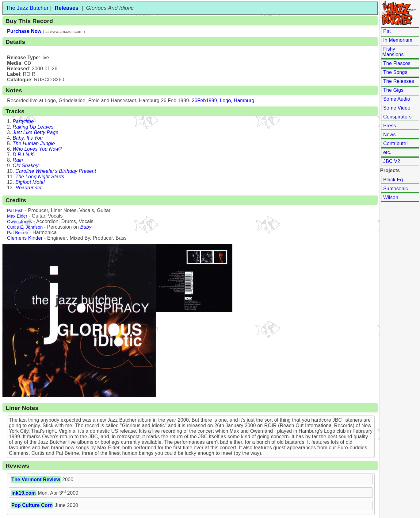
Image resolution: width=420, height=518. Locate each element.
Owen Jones (20, 222)
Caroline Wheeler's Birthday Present (56, 171)
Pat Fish (15, 211)
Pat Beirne (18, 233)
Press (390, 126)
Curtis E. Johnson (25, 227)
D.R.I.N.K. (24, 155)
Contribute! (395, 143)
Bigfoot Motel (30, 182)
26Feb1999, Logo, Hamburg (223, 101)
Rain (18, 160)
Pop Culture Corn (32, 505)
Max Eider (17, 216)
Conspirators (397, 117)
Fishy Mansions (393, 52)
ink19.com (24, 493)
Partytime (23, 121)
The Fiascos (397, 63)
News (389, 135)
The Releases (399, 81)
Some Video (397, 108)
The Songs (395, 72)
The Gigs (393, 90)
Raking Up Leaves (33, 127)
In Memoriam (398, 40)
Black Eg (393, 180)
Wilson (391, 197)
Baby (86, 227)
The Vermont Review (36, 479)
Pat (387, 31)
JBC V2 (392, 161)
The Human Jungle (34, 143)
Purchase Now (24, 31)
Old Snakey (25, 166)
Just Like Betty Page (35, 132)
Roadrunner (29, 188)
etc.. (388, 152)
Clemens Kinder (25, 238)
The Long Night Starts (40, 177)
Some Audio (397, 99)
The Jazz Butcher (27, 8)
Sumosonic (396, 189)
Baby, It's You (28, 138)
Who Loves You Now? (37, 149)
